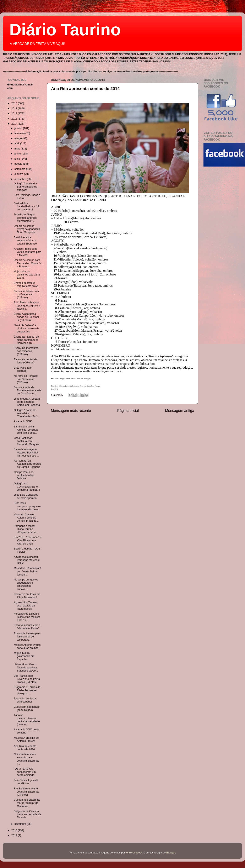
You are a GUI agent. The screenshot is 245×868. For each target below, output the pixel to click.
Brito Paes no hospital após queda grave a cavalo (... (27, 306)
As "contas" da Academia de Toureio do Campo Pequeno (28, 464)
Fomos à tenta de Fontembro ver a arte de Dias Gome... (28, 390)
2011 (15, 109)
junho (18, 154)
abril (17, 143)
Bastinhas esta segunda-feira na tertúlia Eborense (25, 241)
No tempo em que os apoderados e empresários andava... (26, 584)
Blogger (171, 853)
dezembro (21, 824)
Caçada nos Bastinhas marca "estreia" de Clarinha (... (27, 803)
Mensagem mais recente (71, 411)
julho (18, 159)
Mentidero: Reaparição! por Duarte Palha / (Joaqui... (27, 571)
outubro (19, 174)
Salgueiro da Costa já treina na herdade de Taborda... (27, 814)
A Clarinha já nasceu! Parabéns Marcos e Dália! (27, 560)
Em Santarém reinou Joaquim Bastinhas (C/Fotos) (26, 792)
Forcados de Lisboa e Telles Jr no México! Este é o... (27, 617)
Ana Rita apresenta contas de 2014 (85, 89)
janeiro (19, 128)
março (19, 138)
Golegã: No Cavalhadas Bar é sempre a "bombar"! (27, 487)
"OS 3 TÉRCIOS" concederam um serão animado (25, 772)
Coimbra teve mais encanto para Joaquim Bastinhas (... (26, 759)
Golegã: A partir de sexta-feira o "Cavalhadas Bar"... (27, 413)
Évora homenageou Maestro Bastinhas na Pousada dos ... (26, 452)
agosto (19, 164)
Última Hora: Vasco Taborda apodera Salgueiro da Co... (26, 668)
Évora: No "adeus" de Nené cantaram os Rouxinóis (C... (26, 340)
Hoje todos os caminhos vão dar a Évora (27, 275)
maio (18, 149)
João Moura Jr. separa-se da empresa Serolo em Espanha (27, 402)
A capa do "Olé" (23, 421)
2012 (15, 114)
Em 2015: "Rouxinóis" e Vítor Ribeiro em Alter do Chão (27, 540)
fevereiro (20, 133)
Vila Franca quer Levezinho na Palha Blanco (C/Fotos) (27, 679)
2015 (15, 830)
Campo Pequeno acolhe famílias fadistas (24, 475)
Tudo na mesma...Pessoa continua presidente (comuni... (27, 720)
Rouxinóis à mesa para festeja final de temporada (27, 637)
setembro (20, 169)
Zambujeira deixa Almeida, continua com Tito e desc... (26, 430)
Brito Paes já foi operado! (23, 369)
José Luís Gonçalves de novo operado (26, 496)
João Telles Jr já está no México (26, 782)
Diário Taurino (65, 30)
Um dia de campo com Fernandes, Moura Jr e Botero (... (27, 263)
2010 (15, 103)
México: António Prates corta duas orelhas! (27, 646)
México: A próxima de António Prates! (26, 739)
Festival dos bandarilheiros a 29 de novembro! (26, 206)
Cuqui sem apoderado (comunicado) (27, 708)
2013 (15, 119)
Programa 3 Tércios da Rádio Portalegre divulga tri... (27, 690)
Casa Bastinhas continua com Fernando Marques (26, 441)
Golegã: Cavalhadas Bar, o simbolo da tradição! (26, 187)
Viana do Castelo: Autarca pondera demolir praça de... (26, 518)
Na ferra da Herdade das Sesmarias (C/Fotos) (26, 379)
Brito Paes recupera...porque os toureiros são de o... (27, 506)
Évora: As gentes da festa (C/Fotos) (25, 361)
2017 (15, 835)
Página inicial (128, 411)
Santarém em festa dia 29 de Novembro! (27, 596)
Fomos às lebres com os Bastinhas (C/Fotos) (26, 294)
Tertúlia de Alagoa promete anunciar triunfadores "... (25, 218)
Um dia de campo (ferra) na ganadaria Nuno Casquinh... (27, 229)
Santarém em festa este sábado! (25, 700)
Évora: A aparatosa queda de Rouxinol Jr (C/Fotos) (26, 317)
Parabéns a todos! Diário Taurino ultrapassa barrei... (26, 529)
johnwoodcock (134, 853)
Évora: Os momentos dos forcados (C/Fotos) (26, 351)
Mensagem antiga (180, 411)
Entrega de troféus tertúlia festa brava (26, 285)
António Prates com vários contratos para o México (28, 252)
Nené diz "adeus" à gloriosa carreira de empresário (26, 328)
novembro (21, 179)
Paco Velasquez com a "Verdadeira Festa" (27, 627)
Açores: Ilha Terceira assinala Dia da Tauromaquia (26, 606)
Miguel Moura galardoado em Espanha (24, 656)
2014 (15, 124)
